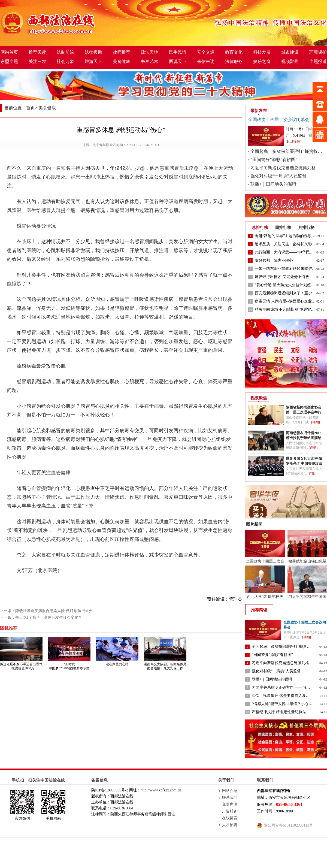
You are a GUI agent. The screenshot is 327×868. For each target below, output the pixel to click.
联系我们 (230, 798)
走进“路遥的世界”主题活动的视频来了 (287, 236)
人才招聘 (230, 825)
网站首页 (9, 52)
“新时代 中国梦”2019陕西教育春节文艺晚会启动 (69, 668)
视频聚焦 (290, 61)
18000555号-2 (117, 790)
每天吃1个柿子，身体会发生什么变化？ (49, 617)
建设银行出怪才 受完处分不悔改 (282, 277)
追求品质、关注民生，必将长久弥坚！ (287, 244)
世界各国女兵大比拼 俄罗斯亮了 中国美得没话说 (304, 463)
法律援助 (93, 52)
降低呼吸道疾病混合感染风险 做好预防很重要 (54, 611)
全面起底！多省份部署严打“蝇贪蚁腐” (287, 151)
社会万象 (65, 61)
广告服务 (230, 811)
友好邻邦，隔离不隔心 (274, 260)
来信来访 (206, 61)
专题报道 (318, 61)
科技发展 (262, 52)
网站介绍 (230, 791)
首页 (31, 108)
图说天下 (178, 61)
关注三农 (37, 61)
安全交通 (206, 52)
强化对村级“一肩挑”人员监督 (278, 176)
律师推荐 (122, 52)
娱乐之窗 (262, 61)
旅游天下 (93, 61)
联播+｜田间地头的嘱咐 (273, 184)
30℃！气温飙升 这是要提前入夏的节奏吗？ (288, 696)
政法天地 (150, 52)
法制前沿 (65, 52)
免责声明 (230, 804)
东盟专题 (9, 61)
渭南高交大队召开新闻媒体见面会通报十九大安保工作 (165, 666)
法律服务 (234, 61)
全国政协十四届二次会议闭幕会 (279, 120)
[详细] (297, 142)
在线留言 (230, 818)
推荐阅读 (37, 52)
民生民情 (178, 52)
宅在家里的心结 (117, 664)
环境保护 (318, 52)
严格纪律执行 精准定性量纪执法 (279, 712)
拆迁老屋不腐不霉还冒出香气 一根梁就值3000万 (21, 666)
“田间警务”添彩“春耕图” (274, 160)
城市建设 (290, 52)
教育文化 (234, 52)
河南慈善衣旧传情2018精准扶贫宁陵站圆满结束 (304, 438)
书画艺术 (150, 61)
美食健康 (122, 61)
